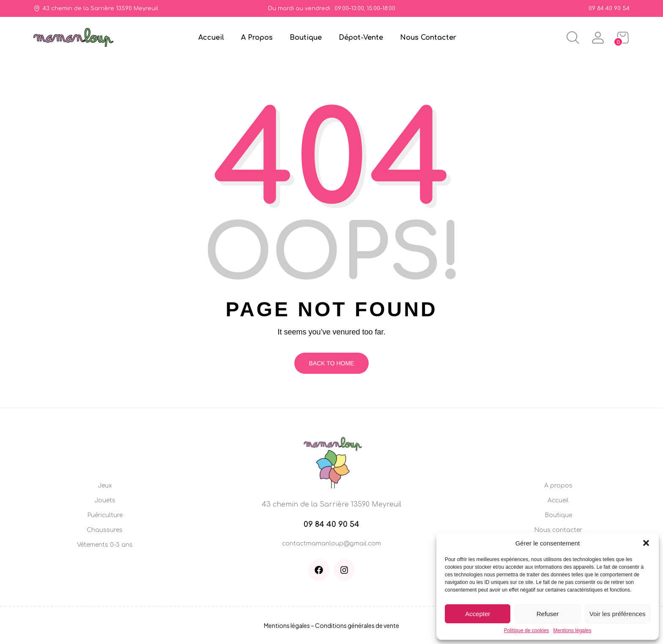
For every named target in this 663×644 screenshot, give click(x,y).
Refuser (548, 614)
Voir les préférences (618, 614)
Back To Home (332, 363)
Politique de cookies (527, 630)
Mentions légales (572, 630)
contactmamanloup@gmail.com (331, 544)
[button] (646, 543)
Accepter (478, 614)
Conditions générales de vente (357, 625)
